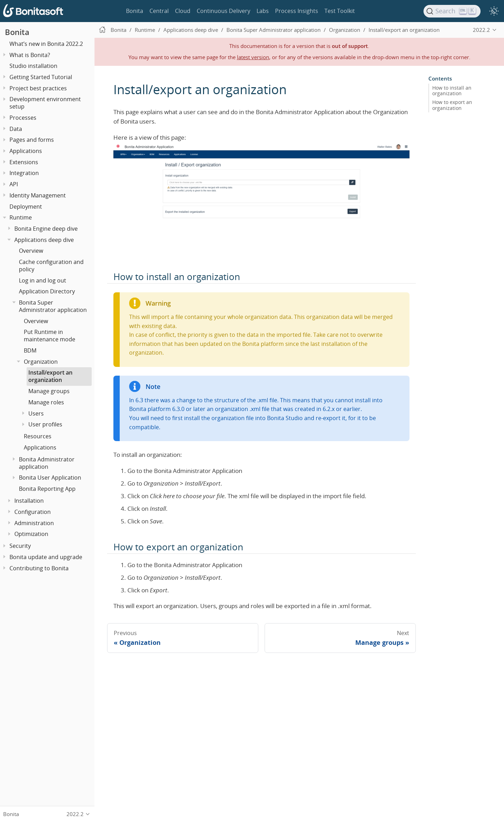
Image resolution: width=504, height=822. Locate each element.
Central (159, 11)
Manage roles (46, 402)
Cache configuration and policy (51, 266)
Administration (34, 523)
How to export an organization (452, 105)
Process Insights (297, 11)
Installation (29, 501)
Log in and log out (43, 280)
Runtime (21, 217)
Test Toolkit (340, 11)
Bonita (135, 11)
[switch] (494, 11)
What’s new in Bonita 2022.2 (46, 44)
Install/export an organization (50, 376)
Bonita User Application (50, 478)
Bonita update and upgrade (46, 557)
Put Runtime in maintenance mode (50, 336)
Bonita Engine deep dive (46, 229)
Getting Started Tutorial (41, 77)
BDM (30, 350)
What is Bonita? (30, 55)
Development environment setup (45, 103)
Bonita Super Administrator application (53, 306)
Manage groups (49, 391)
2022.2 (481, 30)
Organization (41, 362)
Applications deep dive (44, 240)
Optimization (31, 534)
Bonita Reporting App (47, 489)
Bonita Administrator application (47, 463)
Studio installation (33, 66)
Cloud (183, 11)
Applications (26, 151)
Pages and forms (32, 140)
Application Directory (47, 291)
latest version (253, 57)
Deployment (26, 207)
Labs (263, 11)
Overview (31, 251)
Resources (38, 436)
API (14, 184)
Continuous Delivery (223, 11)
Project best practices (38, 88)
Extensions (24, 162)
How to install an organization (452, 91)
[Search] (452, 11)
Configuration (33, 512)
